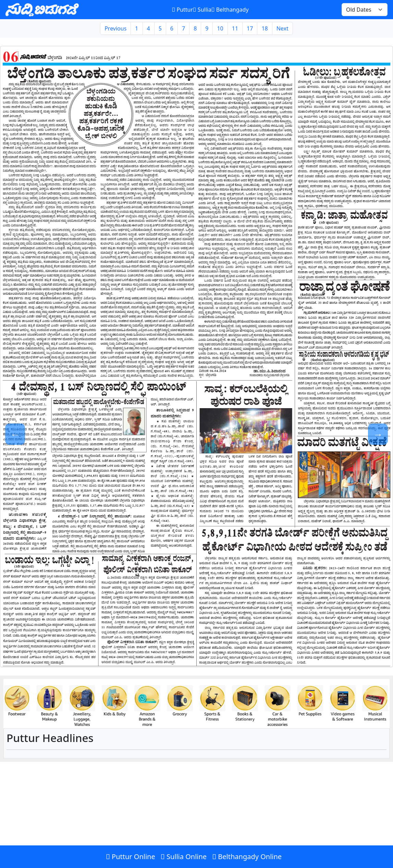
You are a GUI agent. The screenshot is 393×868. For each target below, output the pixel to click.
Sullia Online (184, 857)
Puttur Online (131, 857)
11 (235, 28)
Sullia (202, 10)
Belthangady (230, 10)
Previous (115, 28)
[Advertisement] (196, 818)
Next (283, 28)
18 (265, 28)
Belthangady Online (247, 857)
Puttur (182, 10)
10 (220, 28)
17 (250, 28)
